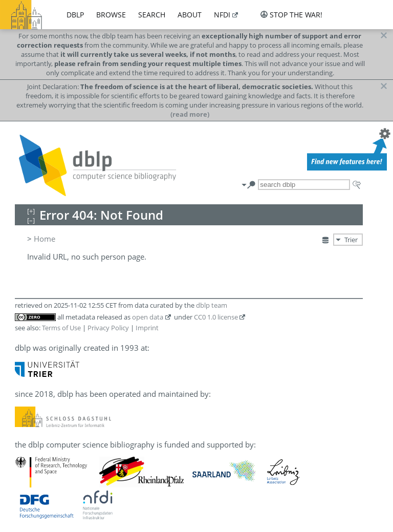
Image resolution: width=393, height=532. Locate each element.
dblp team (212, 305)
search (152, 15)
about (190, 15)
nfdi (222, 15)
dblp (75, 15)
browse (111, 15)
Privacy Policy (108, 328)
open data (148, 317)
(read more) (190, 114)
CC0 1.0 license (216, 317)
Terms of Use (61, 328)
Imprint (147, 328)
